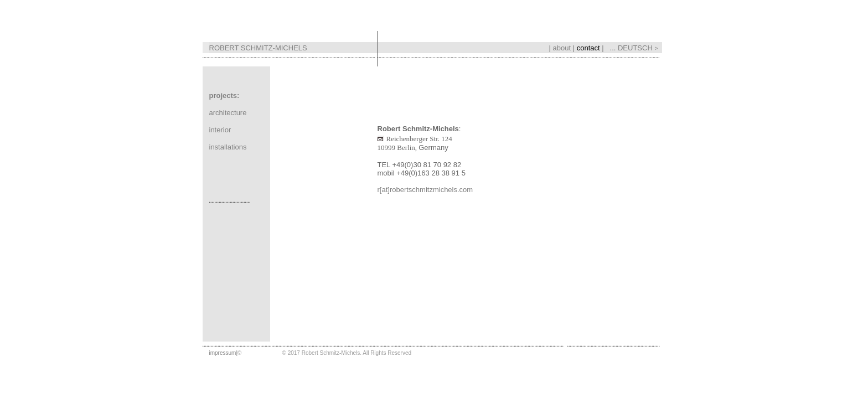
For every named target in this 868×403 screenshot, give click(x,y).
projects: (224, 93)
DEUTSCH (640, 46)
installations (228, 145)
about (562, 46)
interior (220, 128)
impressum (223, 351)
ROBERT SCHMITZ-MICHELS (258, 46)
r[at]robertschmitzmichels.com (425, 187)
